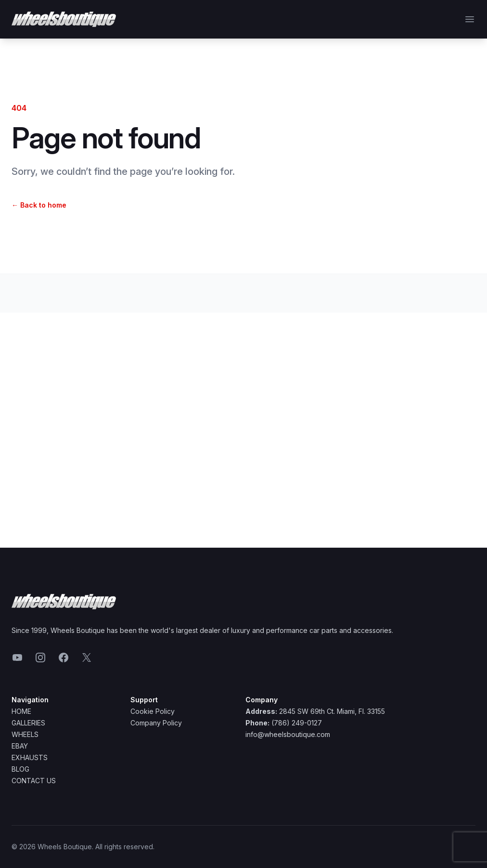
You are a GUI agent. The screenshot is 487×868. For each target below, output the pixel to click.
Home (21, 711)
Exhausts (30, 757)
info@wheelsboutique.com (288, 734)
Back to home (39, 205)
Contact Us (34, 781)
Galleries (28, 723)
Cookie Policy (153, 711)
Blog (20, 769)
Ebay (20, 746)
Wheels (25, 734)
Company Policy (156, 723)
